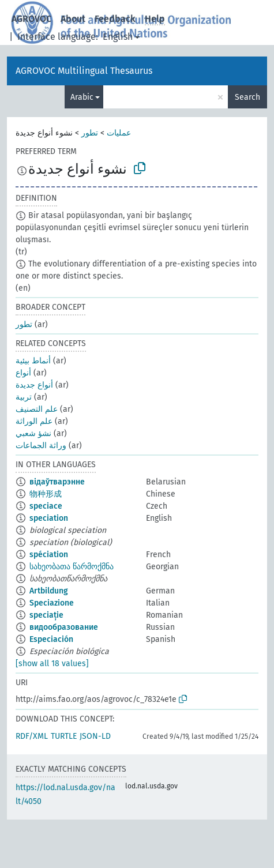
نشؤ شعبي (33, 433)
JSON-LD (95, 736)
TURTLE (64, 736)
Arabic (82, 97)
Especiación (51, 639)
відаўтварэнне (57, 482)
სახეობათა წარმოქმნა (72, 567)
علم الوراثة (34, 421)
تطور (90, 133)
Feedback (115, 19)
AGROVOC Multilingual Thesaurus (84, 71)
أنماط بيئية (33, 361)
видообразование (64, 627)
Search (247, 97)
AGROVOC (31, 19)
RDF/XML (32, 736)
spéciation (49, 555)
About (73, 19)
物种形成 (46, 494)
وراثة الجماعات (41, 446)
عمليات (119, 133)
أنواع (23, 373)
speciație (46, 615)
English (118, 37)
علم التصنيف (37, 409)
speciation (49, 518)
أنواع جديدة (34, 385)
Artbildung (49, 591)
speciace (46, 506)
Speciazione (52, 603)
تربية (24, 397)
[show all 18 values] (52, 664)
